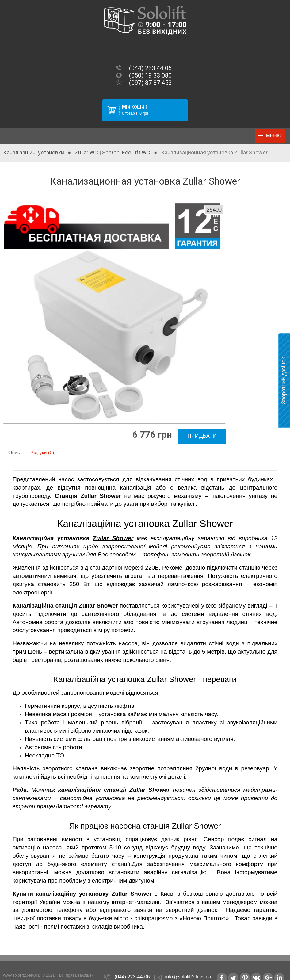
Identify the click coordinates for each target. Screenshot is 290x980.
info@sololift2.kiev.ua (188, 965)
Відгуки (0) (42, 441)
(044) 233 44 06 (150, 68)
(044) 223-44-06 (132, 965)
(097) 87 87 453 (150, 83)
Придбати (191, 425)
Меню (274, 136)
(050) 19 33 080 (150, 75)
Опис (14, 441)
